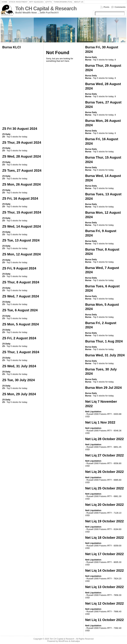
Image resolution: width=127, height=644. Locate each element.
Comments (120, 7)
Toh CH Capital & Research (46, 9)
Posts (106, 7)
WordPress (63, 641)
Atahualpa (75, 641)
